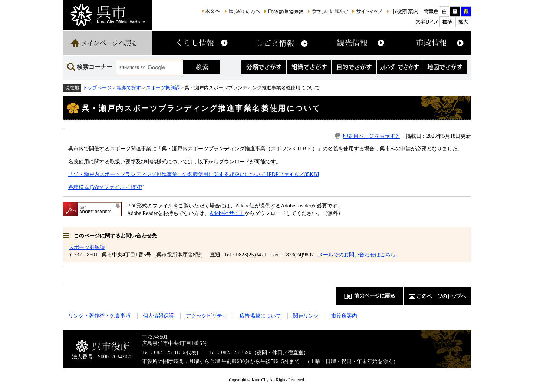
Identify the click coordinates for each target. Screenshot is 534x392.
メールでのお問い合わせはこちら (357, 255)
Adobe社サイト (227, 213)
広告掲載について (260, 316)
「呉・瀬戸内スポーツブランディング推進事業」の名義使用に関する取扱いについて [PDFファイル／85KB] (194, 174)
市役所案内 (344, 316)
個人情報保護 (158, 316)
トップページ (97, 88)
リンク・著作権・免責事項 (99, 316)
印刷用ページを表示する (372, 136)
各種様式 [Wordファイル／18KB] (106, 187)
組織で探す (129, 88)
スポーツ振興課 (163, 88)
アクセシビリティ (207, 316)
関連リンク (306, 316)
